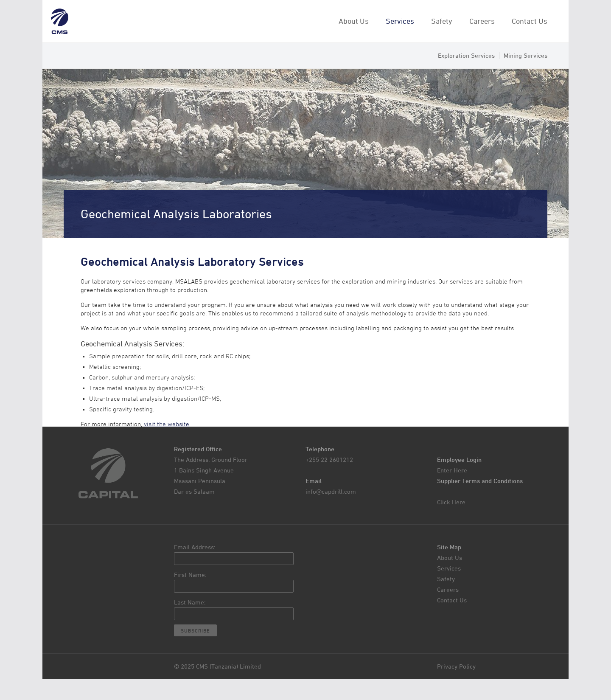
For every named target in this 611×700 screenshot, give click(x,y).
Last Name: (190, 602)
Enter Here (452, 470)
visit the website (167, 424)
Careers (482, 21)
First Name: (190, 575)
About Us (354, 21)
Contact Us (530, 21)
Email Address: (195, 547)
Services (400, 21)
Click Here (451, 502)
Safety (442, 21)
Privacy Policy (456, 666)
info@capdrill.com (331, 491)
